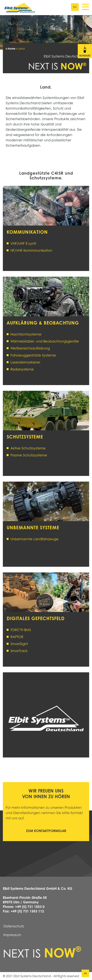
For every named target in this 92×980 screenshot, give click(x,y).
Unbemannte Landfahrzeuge (34, 539)
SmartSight (19, 644)
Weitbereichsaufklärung (30, 348)
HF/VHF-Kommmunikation (31, 250)
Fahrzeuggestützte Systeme (33, 355)
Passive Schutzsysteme (29, 455)
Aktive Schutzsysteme (28, 448)
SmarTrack (19, 651)
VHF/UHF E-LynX (23, 243)
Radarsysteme (22, 369)
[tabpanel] (46, 32)
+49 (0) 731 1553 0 (30, 907)
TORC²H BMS (21, 630)
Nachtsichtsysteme (26, 334)
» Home (11, 48)
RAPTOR (17, 637)
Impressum (12, 935)
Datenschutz (14, 926)
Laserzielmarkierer (25, 362)
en (75, 7)
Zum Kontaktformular (46, 831)
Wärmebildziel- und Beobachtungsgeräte (45, 341)
